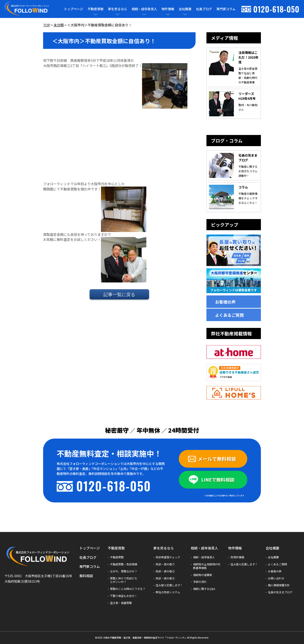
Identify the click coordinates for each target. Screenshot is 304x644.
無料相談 (86, 576)
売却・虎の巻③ (165, 578)
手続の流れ (200, 582)
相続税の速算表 (203, 575)
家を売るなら (118, 9)
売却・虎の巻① (165, 564)
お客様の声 (225, 302)
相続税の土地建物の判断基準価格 (207, 566)
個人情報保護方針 (279, 585)
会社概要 (185, 9)
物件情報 (168, 9)
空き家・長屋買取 (121, 603)
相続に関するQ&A (204, 589)
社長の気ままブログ (280, 592)
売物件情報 (237, 557)
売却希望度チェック (168, 557)
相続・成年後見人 (144, 9)
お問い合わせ (276, 578)
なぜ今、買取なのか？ (124, 571)
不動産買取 (96, 9)
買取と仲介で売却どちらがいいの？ (124, 580)
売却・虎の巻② (165, 571)
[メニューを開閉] (96, 14)
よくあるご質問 (229, 315)
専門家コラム (226, 9)
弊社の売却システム (168, 592)
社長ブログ (204, 9)
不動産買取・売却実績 (124, 564)
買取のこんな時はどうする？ (128, 589)
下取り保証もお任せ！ (124, 596)
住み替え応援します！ (169, 585)
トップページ (74, 9)
